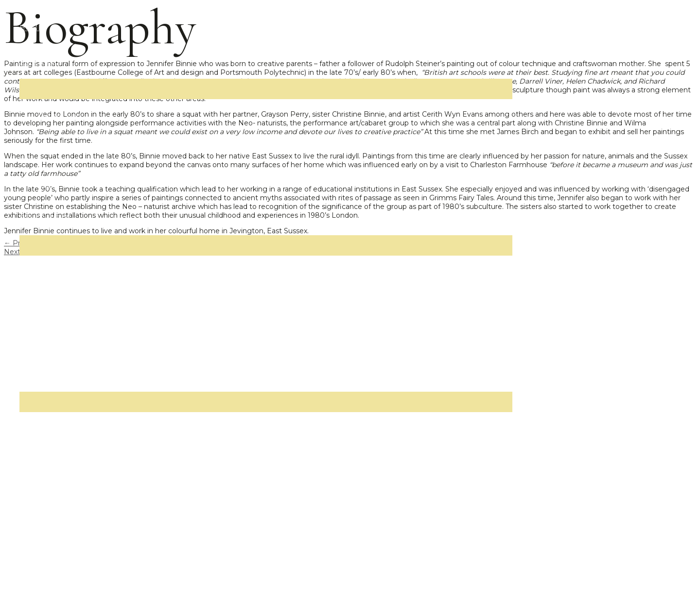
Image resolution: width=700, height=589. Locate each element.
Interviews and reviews (78, 497)
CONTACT (36, 565)
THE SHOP (38, 531)
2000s (50, 150)
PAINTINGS (39, 62)
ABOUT (32, 375)
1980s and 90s (64, 184)
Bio (44, 429)
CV (44, 463)
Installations (59, 341)
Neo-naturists (62, 273)
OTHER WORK (45, 218)
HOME (31, 28)
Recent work (61, 116)
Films (48, 307)
